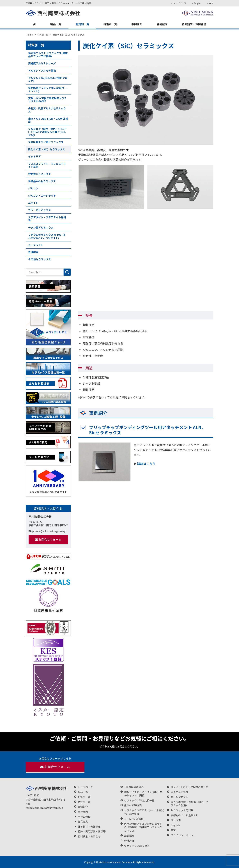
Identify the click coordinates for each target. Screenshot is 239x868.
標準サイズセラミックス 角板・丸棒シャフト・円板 (143, 794)
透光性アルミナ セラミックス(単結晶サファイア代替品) (48, 55)
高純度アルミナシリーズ (42, 63)
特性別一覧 (110, 24)
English (197, 3)
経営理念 (83, 822)
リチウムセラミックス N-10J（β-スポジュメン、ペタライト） (47, 236)
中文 (211, 3)
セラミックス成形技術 (137, 846)
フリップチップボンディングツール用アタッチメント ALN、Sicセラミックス (147, 430)
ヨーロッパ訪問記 (134, 819)
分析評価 (129, 841)
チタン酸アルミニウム (41, 227)
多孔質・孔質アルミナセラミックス (47, 110)
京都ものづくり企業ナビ (185, 815)
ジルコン (33, 188)
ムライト (33, 203)
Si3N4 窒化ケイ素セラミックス (46, 142)
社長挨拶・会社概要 (89, 827)
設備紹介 (129, 836)
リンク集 (176, 820)
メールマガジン (180, 797)
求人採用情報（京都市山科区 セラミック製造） (190, 804)
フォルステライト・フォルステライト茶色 (47, 165)
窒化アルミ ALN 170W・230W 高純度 (48, 120)
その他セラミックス (40, 259)
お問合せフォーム (48, 539)
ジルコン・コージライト (42, 196)
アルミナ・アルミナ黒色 (42, 70)
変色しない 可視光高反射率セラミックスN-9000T (47, 100)
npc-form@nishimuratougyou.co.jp (47, 531)
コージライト (36, 245)
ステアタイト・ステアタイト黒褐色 (47, 219)
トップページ (179, 3)
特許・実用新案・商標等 (92, 831)
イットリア (35, 156)
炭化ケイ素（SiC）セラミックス (47, 149)
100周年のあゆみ (134, 787)
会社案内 (161, 24)
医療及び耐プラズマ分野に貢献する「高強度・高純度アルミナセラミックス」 (143, 827)
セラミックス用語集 (182, 810)
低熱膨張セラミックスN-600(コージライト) (47, 89)
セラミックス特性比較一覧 (139, 800)
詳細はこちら (146, 464)
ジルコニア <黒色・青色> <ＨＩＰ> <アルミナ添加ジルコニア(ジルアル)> (48, 132)
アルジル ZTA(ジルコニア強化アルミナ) (48, 79)
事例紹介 (136, 24)
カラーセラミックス (40, 210)
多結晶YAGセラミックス (42, 181)
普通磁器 (33, 252)
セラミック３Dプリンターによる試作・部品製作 (144, 812)
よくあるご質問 (180, 792)
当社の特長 (84, 817)
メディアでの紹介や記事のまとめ (189, 787)
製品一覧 (55, 24)
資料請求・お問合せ (194, 24)
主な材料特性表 (133, 805)
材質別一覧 (82, 24)
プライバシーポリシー (183, 835)
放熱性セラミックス (40, 174)
